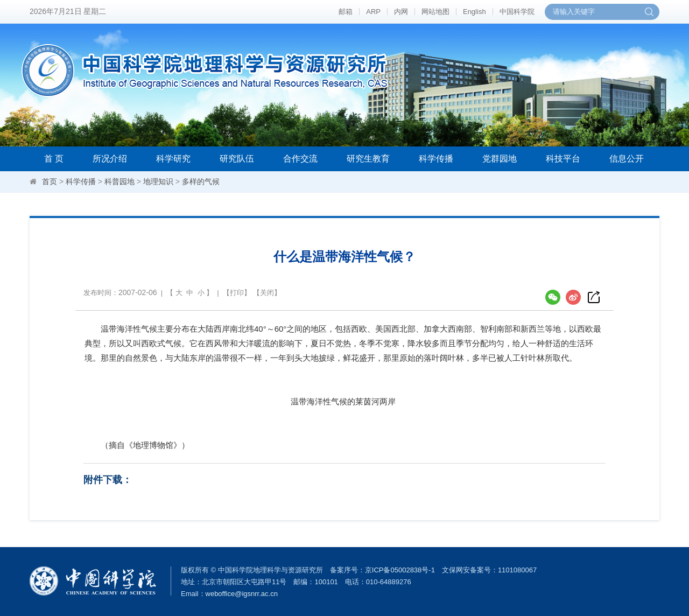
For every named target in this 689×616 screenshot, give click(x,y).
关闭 (267, 293)
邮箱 (346, 12)
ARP (373, 12)
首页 (50, 181)
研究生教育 (368, 159)
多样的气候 (201, 181)
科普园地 (119, 181)
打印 (237, 293)
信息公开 (627, 159)
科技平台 (563, 159)
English (474, 12)
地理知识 (158, 181)
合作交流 (300, 159)
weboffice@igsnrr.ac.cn (242, 594)
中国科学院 (517, 12)
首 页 (54, 159)
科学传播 (436, 159)
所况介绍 (110, 159)
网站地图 (435, 12)
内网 (401, 12)
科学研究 (173, 159)
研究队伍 (237, 159)
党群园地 (500, 159)
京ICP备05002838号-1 (400, 570)
